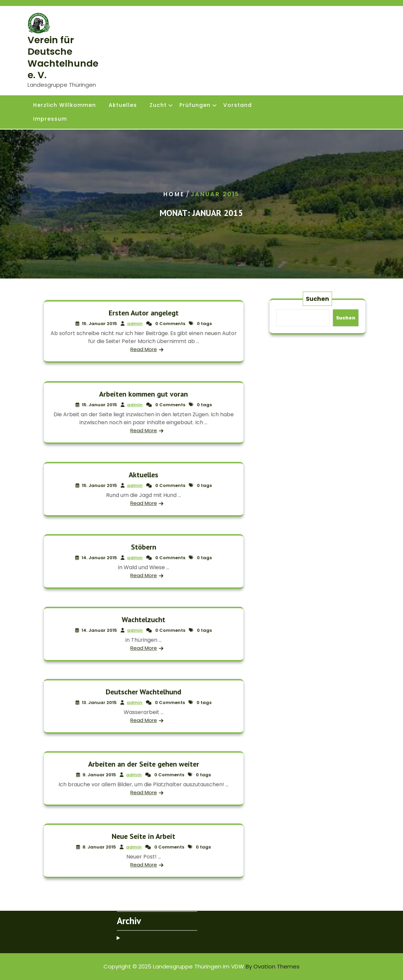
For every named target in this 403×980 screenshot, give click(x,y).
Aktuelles (123, 106)
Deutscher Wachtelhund (143, 696)
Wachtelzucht (143, 624)
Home (174, 194)
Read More (143, 343)
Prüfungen (195, 106)
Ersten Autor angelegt (143, 319)
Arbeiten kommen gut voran (143, 400)
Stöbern (143, 552)
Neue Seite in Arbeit (143, 841)
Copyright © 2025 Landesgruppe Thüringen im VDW (201, 966)
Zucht (158, 106)
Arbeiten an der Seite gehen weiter (143, 769)
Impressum (50, 120)
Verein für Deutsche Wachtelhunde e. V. (63, 58)
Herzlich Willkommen (65, 106)
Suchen (318, 304)
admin (137, 326)
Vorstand (238, 106)
